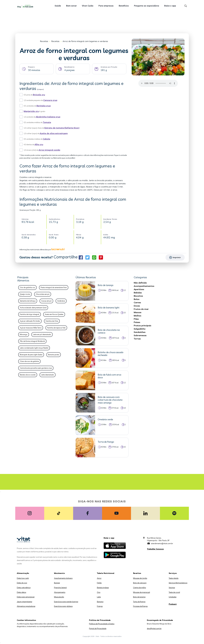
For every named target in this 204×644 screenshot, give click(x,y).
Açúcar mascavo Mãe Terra (31, 328)
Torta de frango (139, 602)
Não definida (140, 283)
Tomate (47, 122)
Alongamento (60, 592)
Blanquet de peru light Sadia (31, 355)
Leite (99, 597)
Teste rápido (174, 578)
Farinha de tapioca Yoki (56, 328)
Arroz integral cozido (49, 150)
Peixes (137, 322)
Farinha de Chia (52, 321)
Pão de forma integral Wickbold (32, 341)
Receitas (44, 41)
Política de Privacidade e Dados (102, 624)
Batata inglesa (103, 588)
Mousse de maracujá (142, 592)
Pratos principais (143, 325)
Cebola (46, 139)
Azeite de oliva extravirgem (54, 133)
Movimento (59, 573)
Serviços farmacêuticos (178, 583)
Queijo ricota (25, 294)
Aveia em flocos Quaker (54, 314)
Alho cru (39, 144)
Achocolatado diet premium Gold (33, 308)
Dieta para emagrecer (26, 597)
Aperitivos (139, 289)
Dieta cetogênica (24, 588)
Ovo (99, 592)
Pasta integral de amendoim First (54, 287)
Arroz (99, 578)
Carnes (137, 302)
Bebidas (138, 293)
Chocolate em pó (43, 294)
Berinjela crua (44, 106)
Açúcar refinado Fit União (30, 321)
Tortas (137, 339)
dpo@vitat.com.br (154, 628)
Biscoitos (138, 296)
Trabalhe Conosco (155, 549)
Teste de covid (174, 592)
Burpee (57, 583)
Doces (137, 306)
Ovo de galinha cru (27, 287)
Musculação (59, 597)
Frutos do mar (141, 309)
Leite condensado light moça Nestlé (34, 348)
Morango (24, 334)
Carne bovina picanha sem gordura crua (36, 368)
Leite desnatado (48, 375)
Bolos (137, 299)
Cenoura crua (50, 100)
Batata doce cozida (28, 375)
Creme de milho (140, 588)
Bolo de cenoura (140, 583)
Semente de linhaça (28, 301)
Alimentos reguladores (26, 606)
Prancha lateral (60, 588)
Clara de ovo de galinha (29, 361)
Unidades (173, 597)
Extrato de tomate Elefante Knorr (62, 128)
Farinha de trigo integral (30, 314)
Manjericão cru (31, 111)
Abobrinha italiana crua (48, 117)
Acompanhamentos (144, 286)
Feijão (99, 583)
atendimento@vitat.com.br (162, 543)
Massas (138, 312)
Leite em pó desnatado (42, 334)
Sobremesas (140, 335)
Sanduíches (140, 332)
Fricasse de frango (140, 606)
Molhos (138, 316)
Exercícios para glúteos (63, 606)
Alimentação (23, 573)
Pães (136, 319)
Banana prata (54, 355)
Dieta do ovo (22, 583)
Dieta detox (22, 592)
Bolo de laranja (139, 597)
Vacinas (172, 588)
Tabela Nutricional (106, 573)
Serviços (173, 573)
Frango (100, 606)
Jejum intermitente (24, 602)
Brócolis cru (39, 95)
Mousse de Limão (140, 578)
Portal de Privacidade (98, 628)
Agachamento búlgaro (63, 578)
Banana (100, 602)
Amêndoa (61, 301)
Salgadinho (140, 329)
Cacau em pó (46, 301)
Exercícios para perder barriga (66, 602)
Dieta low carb (23, 578)
